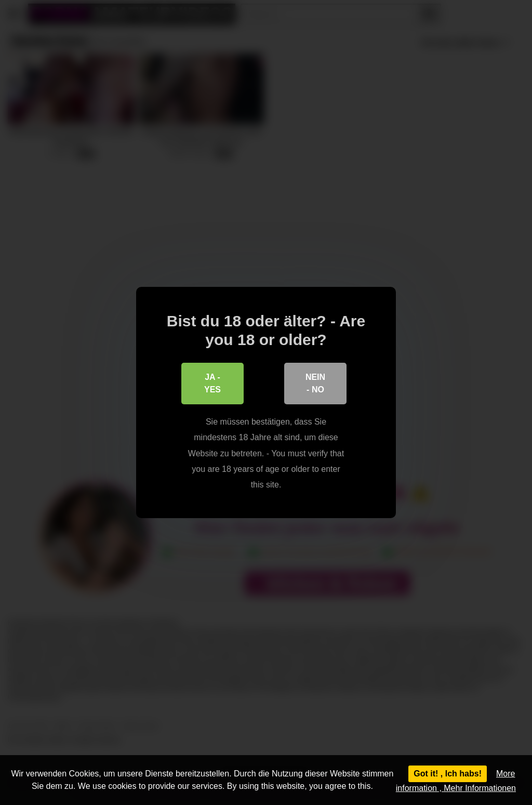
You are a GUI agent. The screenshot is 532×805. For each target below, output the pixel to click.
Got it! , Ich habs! (448, 774)
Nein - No (315, 383)
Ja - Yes (212, 383)
